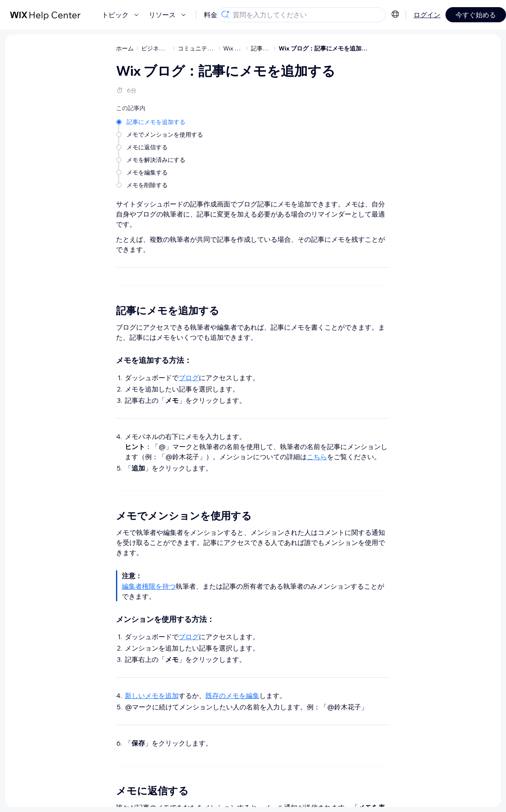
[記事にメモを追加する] (160, 121)
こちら (317, 574)
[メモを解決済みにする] (160, 159)
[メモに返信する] (160, 147)
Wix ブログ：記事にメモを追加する (326, 48)
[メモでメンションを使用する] (160, 134)
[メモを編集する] (160, 172)
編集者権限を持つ (149, 703)
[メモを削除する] (160, 184)
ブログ (189, 495)
